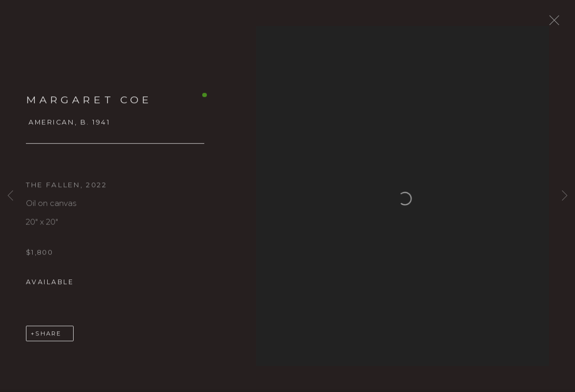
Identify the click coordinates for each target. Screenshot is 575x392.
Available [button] (50, 287)
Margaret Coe (89, 105)
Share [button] (48, 339)
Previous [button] (10, 196)
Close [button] (560, 23)
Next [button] (565, 196)
